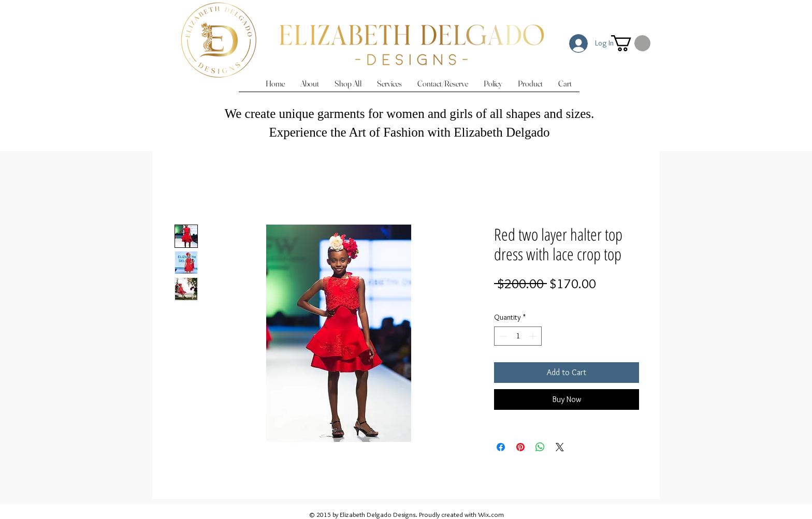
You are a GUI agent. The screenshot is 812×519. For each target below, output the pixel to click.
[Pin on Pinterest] (520, 447)
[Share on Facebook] (501, 447)
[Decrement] (502, 336)
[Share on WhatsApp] (540, 447)
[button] (631, 43)
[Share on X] (560, 447)
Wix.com (491, 514)
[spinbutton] (518, 336)
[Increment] (534, 336)
